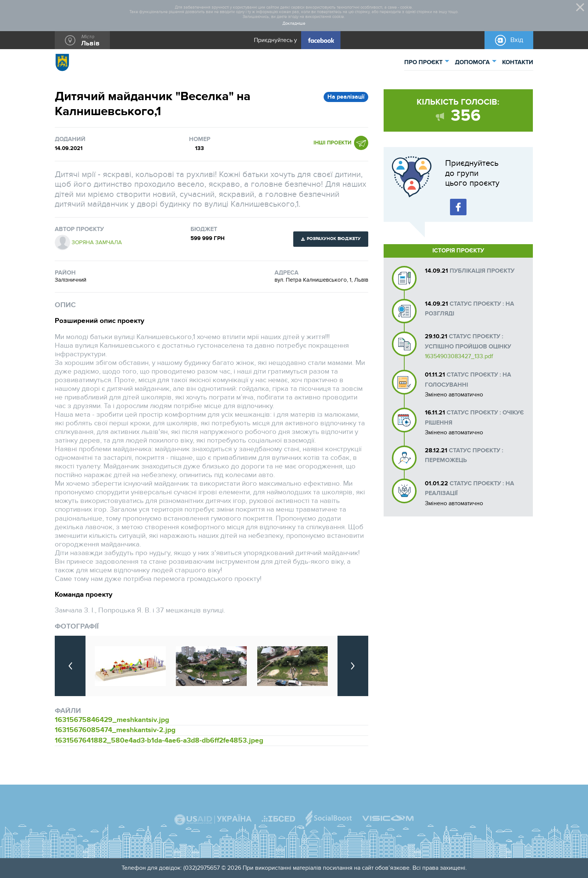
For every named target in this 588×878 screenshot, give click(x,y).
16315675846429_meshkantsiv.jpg (112, 720)
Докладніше (294, 24)
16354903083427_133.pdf (459, 356)
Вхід (517, 40)
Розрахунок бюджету (334, 239)
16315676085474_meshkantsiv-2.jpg (115, 730)
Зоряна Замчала (97, 242)
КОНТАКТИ (518, 62)
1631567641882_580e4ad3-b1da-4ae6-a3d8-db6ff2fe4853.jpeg (159, 741)
